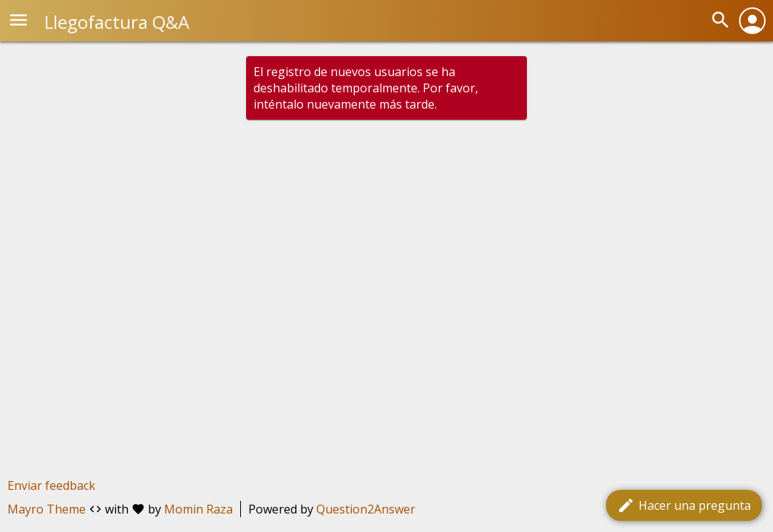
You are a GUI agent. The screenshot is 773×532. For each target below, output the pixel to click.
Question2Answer (366, 509)
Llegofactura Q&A (117, 22)
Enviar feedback (51, 485)
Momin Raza (198, 509)
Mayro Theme (47, 509)
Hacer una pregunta (684, 505)
